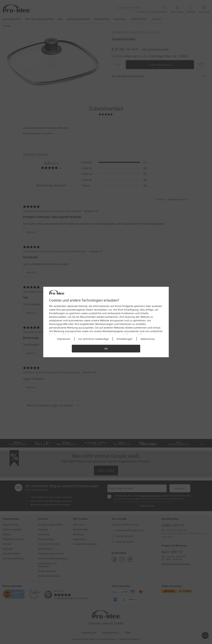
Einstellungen (125, 339)
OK (106, 349)
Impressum (64, 339)
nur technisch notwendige (93, 339)
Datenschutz (148, 339)
